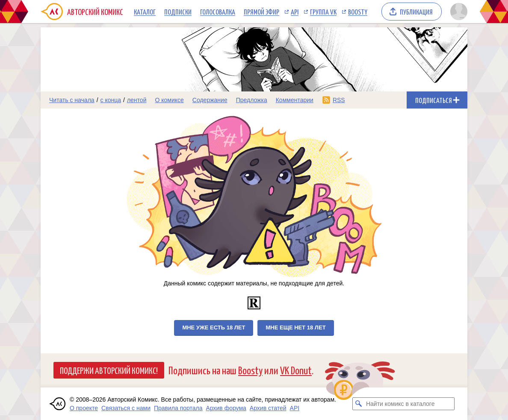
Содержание (210, 100)
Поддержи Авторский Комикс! (109, 370)
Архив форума (226, 408)
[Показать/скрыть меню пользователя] (457, 12)
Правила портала (178, 408)
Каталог (145, 12)
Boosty (358, 12)
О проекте (84, 408)
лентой (137, 100)
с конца (111, 100)
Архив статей (268, 408)
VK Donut (296, 370)
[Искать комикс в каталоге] (359, 404)
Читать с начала (72, 100)
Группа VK (323, 12)
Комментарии (295, 100)
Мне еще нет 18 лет (295, 327)
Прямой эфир (261, 12)
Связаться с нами (126, 408)
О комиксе (169, 100)
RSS (339, 100)
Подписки (178, 12)
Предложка (252, 100)
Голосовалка (218, 12)
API (295, 12)
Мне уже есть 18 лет (214, 327)
